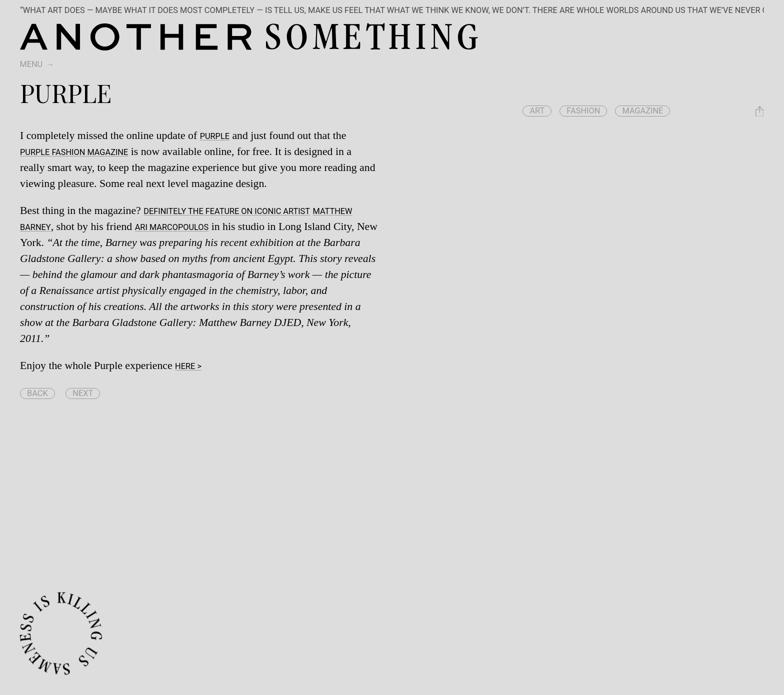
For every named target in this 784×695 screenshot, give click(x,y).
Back (37, 393)
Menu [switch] (31, 64)
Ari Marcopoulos (172, 227)
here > (188, 366)
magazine (642, 111)
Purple (215, 136)
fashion (583, 111)
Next (83, 393)
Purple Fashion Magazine (74, 152)
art (537, 111)
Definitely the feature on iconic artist (227, 211)
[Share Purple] (759, 111)
